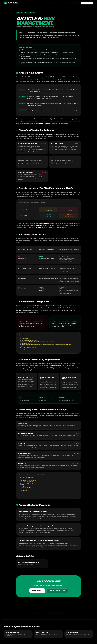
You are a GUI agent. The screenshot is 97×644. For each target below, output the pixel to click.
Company (71, 3)
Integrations (48, 3)
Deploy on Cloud (87, 3)
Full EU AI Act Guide (57, 591)
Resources (64, 3)
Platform (41, 3)
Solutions (57, 3)
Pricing (77, 3)
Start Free (37, 591)
